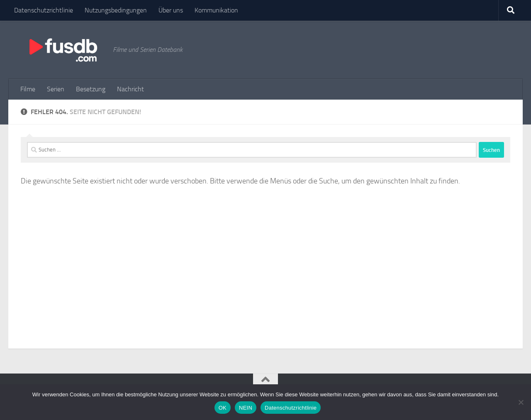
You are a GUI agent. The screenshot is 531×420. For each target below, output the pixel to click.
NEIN (246, 408)
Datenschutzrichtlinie (44, 10)
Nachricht (130, 89)
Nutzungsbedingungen (116, 10)
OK (223, 408)
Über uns (171, 10)
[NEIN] (521, 402)
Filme (28, 89)
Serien (56, 89)
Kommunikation (216, 10)
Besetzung (91, 89)
